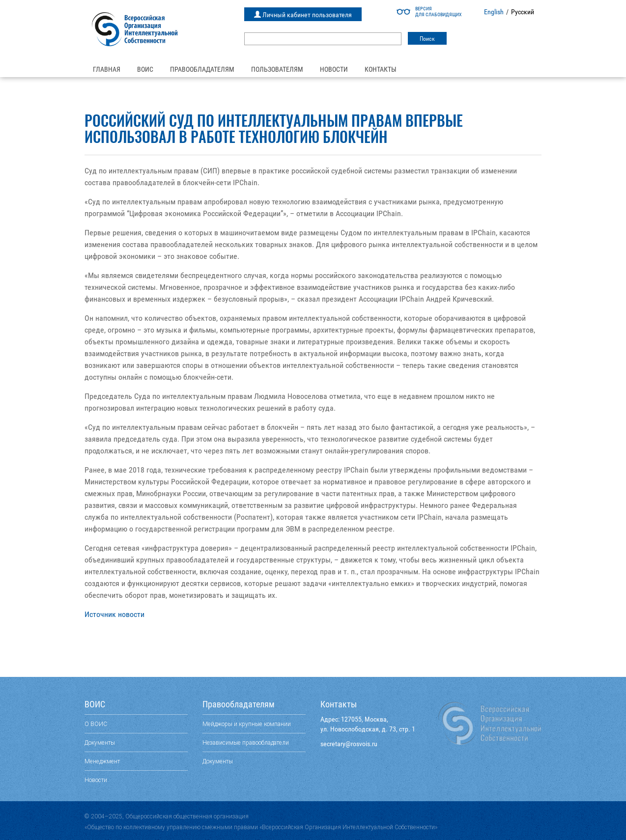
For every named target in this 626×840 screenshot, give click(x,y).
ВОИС (145, 69)
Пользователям (277, 69)
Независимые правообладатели (246, 742)
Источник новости (114, 614)
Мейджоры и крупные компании (247, 724)
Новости (334, 69)
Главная (107, 69)
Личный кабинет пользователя (303, 15)
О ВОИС (96, 724)
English (494, 12)
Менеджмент (102, 761)
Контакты (381, 69)
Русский (523, 12)
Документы (100, 742)
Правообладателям (202, 69)
